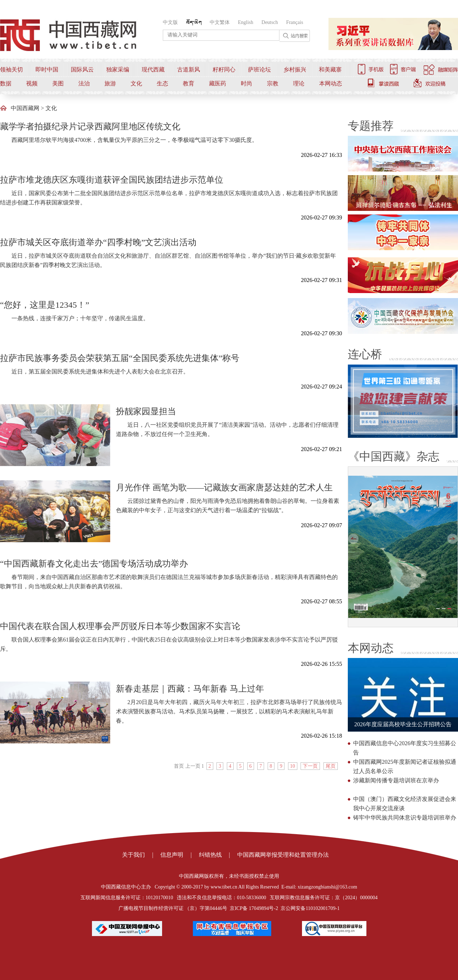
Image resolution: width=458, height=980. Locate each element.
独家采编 (118, 70)
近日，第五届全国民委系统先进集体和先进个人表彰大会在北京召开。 (100, 372)
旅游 (110, 83)
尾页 (331, 766)
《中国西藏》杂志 (394, 456)
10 (293, 766)
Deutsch (270, 22)
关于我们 (133, 855)
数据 (6, 83)
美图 (58, 83)
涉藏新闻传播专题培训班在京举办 (396, 780)
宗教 (273, 83)
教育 (189, 83)
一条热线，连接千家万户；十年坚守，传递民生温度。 (80, 318)
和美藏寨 (330, 70)
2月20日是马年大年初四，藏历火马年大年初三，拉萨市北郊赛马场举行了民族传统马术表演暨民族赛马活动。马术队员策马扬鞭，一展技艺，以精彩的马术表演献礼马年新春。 (229, 711)
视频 (32, 83)
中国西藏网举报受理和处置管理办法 (283, 855)
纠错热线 (210, 855)
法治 (84, 83)
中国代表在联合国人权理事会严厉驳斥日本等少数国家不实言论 (120, 626)
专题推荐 (371, 126)
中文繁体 (220, 22)
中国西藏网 (25, 108)
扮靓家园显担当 (146, 411)
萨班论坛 (259, 70)
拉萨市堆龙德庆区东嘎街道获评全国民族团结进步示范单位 (112, 180)
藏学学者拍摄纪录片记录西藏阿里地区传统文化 (90, 127)
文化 (136, 83)
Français (295, 22)
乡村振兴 (295, 70)
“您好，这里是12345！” (45, 305)
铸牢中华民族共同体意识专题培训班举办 (405, 818)
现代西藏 (153, 70)
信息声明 (172, 855)
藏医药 (218, 83)
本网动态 (331, 83)
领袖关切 (11, 70)
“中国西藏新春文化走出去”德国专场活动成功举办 (94, 564)
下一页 (310, 766)
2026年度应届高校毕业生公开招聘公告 (403, 724)
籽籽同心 (224, 70)
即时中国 (47, 70)
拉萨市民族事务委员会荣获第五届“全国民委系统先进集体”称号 (120, 358)
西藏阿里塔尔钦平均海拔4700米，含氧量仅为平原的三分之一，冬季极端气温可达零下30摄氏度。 (135, 140)
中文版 (170, 22)
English (246, 22)
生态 (162, 83)
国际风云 (82, 70)
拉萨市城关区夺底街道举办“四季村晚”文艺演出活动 (98, 242)
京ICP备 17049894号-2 (254, 908)
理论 (299, 83)
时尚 (247, 83)
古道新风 (189, 70)
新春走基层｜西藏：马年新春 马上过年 (190, 689)
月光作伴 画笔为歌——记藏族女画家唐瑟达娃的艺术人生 (224, 487)
